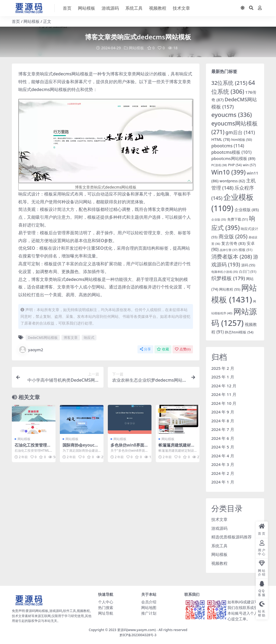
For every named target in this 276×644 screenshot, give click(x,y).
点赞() (183, 349)
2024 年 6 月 (223, 438)
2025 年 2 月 (223, 368)
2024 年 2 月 (223, 473)
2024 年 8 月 (223, 421)
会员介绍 (149, 602)
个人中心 (106, 602)
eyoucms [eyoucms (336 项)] (232, 115)
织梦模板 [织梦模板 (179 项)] (228, 278)
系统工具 (219, 546)
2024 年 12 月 (224, 386)
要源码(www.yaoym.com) (137, 630)
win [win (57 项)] (249, 165)
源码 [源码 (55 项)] (248, 265)
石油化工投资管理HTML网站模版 (33, 447)
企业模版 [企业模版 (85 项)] (247, 210)
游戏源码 (219, 528)
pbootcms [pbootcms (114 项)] (228, 146)
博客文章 (71, 337)
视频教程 (219, 563)
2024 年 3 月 (223, 464)
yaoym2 (31, 350)
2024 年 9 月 (223, 412)
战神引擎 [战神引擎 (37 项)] (229, 250)
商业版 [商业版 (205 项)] (233, 236)
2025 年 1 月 (223, 377)
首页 (16, 21)
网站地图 (149, 608)
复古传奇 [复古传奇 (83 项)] (233, 243)
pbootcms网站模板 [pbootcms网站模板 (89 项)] (233, 158)
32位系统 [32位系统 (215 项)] (229, 83)
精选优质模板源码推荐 (232, 537)
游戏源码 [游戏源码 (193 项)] (235, 260)
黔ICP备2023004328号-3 (138, 635)
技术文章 (219, 519)
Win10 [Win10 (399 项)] (228, 172)
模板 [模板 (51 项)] (245, 250)
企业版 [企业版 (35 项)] (219, 220)
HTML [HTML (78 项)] (221, 139)
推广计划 (149, 613)
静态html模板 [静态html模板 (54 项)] (239, 332)
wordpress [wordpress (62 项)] (232, 181)
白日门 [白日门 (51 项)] (248, 272)
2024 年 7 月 (223, 429)
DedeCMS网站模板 (43, 337)
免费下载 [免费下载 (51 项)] (238, 219)
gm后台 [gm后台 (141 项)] (240, 132)
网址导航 (106, 613)
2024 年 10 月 (224, 403)
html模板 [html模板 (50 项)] (242, 140)
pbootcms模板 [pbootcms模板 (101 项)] (231, 152)
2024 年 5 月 (223, 447)
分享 (145, 349)
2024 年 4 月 (223, 456)
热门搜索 (106, 608)
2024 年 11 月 (224, 394)
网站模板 (32, 21)
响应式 (89, 337)
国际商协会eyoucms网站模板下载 (82, 447)
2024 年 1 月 (223, 482)
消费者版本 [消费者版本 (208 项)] (232, 257)
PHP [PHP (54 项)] (235, 165)
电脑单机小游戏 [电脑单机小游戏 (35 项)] (225, 272)
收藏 (163, 349)
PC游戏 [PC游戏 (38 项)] (219, 165)
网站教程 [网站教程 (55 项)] (230, 289)
